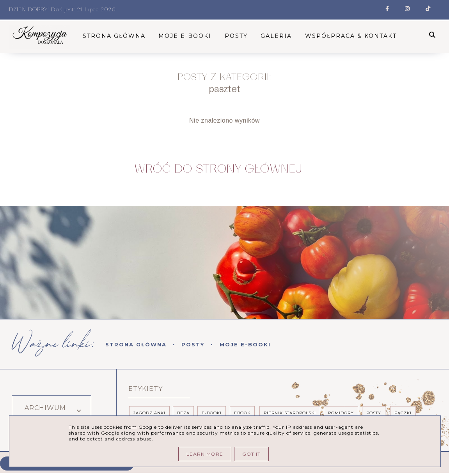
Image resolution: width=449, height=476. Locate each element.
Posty (193, 345)
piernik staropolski (290, 413)
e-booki (212, 413)
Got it (251, 454)
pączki (403, 413)
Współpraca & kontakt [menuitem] (353, 36)
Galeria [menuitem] (279, 36)
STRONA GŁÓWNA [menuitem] (116, 36)
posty (374, 413)
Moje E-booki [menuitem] (187, 36)
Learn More (205, 454)
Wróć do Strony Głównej (218, 169)
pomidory (341, 413)
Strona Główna (136, 345)
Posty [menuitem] (239, 36)
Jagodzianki (149, 413)
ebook (242, 413)
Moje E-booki (245, 345)
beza (183, 413)
